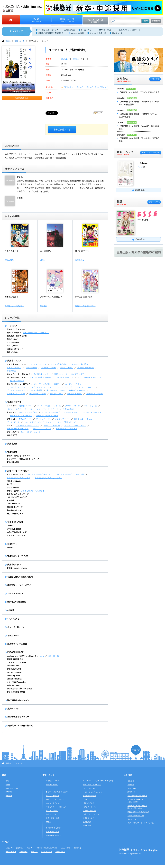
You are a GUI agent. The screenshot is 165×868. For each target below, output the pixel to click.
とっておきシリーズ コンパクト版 (70, 474)
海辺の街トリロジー (38, 394)
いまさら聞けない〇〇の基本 (33, 491)
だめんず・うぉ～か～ (16, 329)
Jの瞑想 (11, 610)
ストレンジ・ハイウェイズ (75, 425)
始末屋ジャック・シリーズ (66, 429)
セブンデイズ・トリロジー (42, 387)
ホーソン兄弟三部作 (59, 364)
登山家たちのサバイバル (17, 568)
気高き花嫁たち (67, 368)
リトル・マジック (14, 368)
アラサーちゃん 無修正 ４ (51, 297)
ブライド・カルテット (16, 390)
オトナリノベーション (16, 535)
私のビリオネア (78, 374)
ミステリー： (12, 406)
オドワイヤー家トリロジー (41, 377)
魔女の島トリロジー (95, 394)
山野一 (43, 260)
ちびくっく (11, 484)
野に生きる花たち (75, 394)
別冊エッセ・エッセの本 (18, 471)
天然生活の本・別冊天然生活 (20, 726)
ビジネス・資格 (52, 811)
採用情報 (131, 785)
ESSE (8, 785)
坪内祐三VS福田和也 (17, 602)
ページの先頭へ (136, 751)
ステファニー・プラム (83, 419)
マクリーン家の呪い (80, 364)
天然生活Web (70, 30)
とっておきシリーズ (92, 788)
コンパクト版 (54, 656)
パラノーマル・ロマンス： (18, 377)
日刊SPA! (9, 848)
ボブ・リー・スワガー (92, 814)
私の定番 (10, 500)
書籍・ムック (19, 41)
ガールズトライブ (15, 593)
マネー (49, 822)
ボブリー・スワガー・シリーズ (19, 409)
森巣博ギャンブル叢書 (17, 644)
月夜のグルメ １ (12, 251)
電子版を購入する (62, 130)
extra (42, 656)
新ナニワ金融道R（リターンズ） (36, 333)
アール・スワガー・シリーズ (49, 406)
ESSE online (65, 848)
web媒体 (6, 842)
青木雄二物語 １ (12, 297)
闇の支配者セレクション (18, 700)
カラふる (34, 852)
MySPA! (29, 848)
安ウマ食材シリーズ (15, 514)
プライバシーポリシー (136, 816)
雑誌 (4, 775)
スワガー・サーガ (73, 406)
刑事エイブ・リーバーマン (21, 416)
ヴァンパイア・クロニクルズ (27, 425)
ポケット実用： (13, 491)
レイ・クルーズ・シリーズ (47, 409)
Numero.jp (78, 848)
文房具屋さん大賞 (14, 669)
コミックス (12, 326)
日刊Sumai (23, 852)
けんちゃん (143, 163)
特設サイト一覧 (52, 785)
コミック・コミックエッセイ (97, 87)
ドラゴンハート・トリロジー (90, 377)
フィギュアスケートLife (17, 662)
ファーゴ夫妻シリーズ (66, 422)
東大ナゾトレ (118, 33)
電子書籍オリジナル (54, 835)
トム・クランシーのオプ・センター (38, 422)
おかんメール (13, 635)
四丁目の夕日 (46, 251)
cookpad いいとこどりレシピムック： (23, 656)
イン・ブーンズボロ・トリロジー (47, 384)
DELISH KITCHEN (14, 679)
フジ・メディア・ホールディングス (141, 823)
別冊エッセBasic (14, 481)
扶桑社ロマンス (14, 361)
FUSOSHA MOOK (15, 652)
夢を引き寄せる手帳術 (16, 692)
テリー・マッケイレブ (51, 412)
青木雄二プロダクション (14, 306)
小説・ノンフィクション (55, 799)
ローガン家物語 (36, 390)
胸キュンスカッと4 (84, 297)
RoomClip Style (14, 676)
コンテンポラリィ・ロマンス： (19, 384)
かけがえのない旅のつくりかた (19, 688)
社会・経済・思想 (53, 818)
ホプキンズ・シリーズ (92, 412)
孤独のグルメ (12, 339)
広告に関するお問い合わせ (137, 796)
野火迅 (65, 59)
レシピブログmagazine (16, 682)
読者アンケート (133, 792)
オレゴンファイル (62, 419)
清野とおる (80, 260)
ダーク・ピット (13, 422)
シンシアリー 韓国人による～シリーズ (23, 459)
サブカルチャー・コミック (38, 41)
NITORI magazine (14, 672)
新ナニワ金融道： (14, 333)
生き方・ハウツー (53, 814)
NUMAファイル (25, 419)
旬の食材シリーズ (14, 510)
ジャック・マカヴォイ (28, 412)
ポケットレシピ (13, 487)
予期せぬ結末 (68, 409)
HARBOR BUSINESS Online (47, 848)
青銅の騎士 (11, 371)
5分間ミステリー (26, 406)
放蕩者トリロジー (48, 368)
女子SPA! (19, 848)
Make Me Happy (14, 685)
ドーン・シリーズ (65, 387)
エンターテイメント (54, 803)
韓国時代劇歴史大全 (15, 659)
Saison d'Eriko (13, 666)
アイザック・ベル (43, 419)
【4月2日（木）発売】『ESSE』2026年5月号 (139, 92)
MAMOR (9, 792)
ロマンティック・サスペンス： (19, 374)
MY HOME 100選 (14, 529)
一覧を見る (155, 79)
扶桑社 (8, 41)
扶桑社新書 (12, 452)
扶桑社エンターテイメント (19, 556)
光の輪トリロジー (17, 381)
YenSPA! (11, 548)
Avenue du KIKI (78, 33)
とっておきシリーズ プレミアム (48, 478)
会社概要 (131, 781)
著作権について (133, 819)
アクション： (12, 419)
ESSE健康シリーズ (15, 507)
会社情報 (128, 775)
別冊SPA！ (12, 544)
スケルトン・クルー (52, 425)
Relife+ (10, 526)
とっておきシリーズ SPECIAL (39, 474)
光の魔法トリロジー (42, 374)
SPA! (7, 781)
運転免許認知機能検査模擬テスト (52, 33)
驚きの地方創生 (13, 462)
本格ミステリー (13, 435)
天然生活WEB (11, 852)
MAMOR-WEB (105, 30)
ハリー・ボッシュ (72, 412)
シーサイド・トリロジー (17, 387)
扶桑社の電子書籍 (53, 832)
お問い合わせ (132, 788)
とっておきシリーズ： (16, 474)
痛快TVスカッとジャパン (85, 306)
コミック (86, 799)
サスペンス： (12, 412)
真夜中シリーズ (61, 374)
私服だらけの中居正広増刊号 (20, 577)
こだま (140, 167)
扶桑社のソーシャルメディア (138, 812)
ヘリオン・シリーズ (38, 364)
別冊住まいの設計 (15, 522)
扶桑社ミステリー (15, 402)
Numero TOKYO (12, 788)
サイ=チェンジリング (65, 377)
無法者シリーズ (57, 394)
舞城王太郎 (9, 260)
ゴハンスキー (12, 346)
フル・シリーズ (91, 406)
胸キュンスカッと (14, 352)
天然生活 (9, 796)
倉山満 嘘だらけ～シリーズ (19, 456)
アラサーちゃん (13, 342)
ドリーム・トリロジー (85, 387)
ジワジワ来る (13, 619)
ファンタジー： (13, 432)
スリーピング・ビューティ (32, 432)
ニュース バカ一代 (15, 627)
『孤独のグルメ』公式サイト (129, 30)
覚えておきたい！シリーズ (18, 494)
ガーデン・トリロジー (74, 384)
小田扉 (76, 59)
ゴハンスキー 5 (82, 251)
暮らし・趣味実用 (53, 796)
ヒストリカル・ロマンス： (18, 364)
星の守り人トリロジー (16, 394)
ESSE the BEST (14, 504)
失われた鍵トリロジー (56, 390)
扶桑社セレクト (14, 565)
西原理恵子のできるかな (17, 336)
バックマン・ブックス (42, 429)
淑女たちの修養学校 (86, 368)
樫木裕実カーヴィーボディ (19, 585)
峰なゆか (44, 306)
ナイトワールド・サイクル (18, 429)
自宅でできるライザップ (18, 717)
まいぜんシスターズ (98, 33)
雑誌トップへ (154, 202)
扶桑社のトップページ (14, 763)
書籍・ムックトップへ (151, 153)
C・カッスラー (87, 30)
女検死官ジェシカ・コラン (47, 416)
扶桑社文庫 (12, 444)
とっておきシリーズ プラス (19, 478)
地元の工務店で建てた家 (17, 532)
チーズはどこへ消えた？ (48, 30)
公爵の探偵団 (31, 368)
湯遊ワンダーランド (15, 349)
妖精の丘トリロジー (77, 390)
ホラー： (10, 425)
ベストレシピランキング (17, 497)
